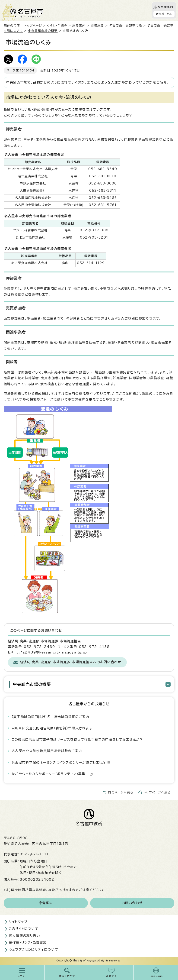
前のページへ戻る (121, 792)
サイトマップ (18, 922)
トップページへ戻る (157, 792)
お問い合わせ (132, 903)
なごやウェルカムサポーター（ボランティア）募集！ (52, 774)
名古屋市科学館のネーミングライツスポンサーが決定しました (61, 763)
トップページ (33, 26)
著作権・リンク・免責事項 (28, 943)
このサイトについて (24, 929)
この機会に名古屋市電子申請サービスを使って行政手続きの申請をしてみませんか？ (77, 740)
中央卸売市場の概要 (43, 31)
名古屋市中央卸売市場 (126, 26)
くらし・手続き (57, 26)
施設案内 (79, 26)
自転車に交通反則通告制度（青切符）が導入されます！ (54, 728)
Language (156, 976)
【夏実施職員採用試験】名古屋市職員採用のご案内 (51, 717)
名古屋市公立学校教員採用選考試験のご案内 (47, 751)
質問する (111, 976)
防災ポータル (164, 14)
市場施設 (97, 26)
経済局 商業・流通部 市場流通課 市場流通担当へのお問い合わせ (71, 662)
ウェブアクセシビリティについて (33, 950)
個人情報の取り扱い (24, 936)
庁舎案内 (46, 903)
